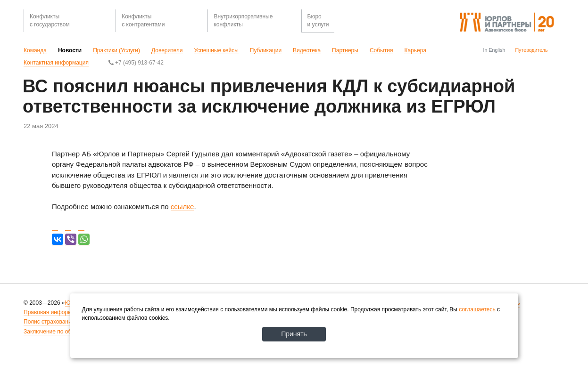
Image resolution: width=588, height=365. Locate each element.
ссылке (182, 207)
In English (494, 50)
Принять (294, 334)
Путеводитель (531, 50)
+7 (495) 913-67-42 (136, 63)
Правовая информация (54, 312)
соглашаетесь (477, 309)
